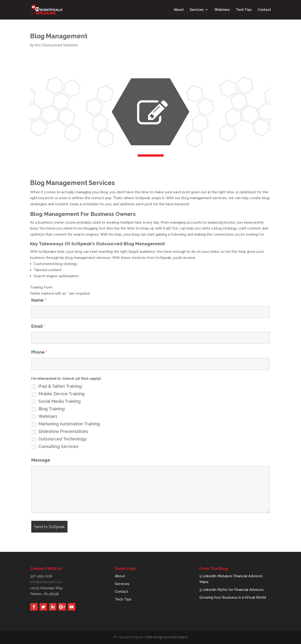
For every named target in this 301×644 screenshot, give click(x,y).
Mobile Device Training (61, 394)
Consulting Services (58, 446)
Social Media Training (59, 401)
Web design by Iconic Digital (166, 637)
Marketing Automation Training (69, 424)
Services (197, 10)
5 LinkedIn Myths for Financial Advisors (232, 590)
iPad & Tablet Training (60, 386)
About (179, 10)
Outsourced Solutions (61, 45)
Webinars (222, 10)
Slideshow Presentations (63, 431)
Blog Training (51, 409)
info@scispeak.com (46, 582)
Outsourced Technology (63, 439)
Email (38, 326)
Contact (264, 10)
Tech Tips (244, 10)
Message (41, 460)
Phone (39, 352)
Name (39, 300)
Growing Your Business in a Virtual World (233, 597)
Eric (38, 45)
